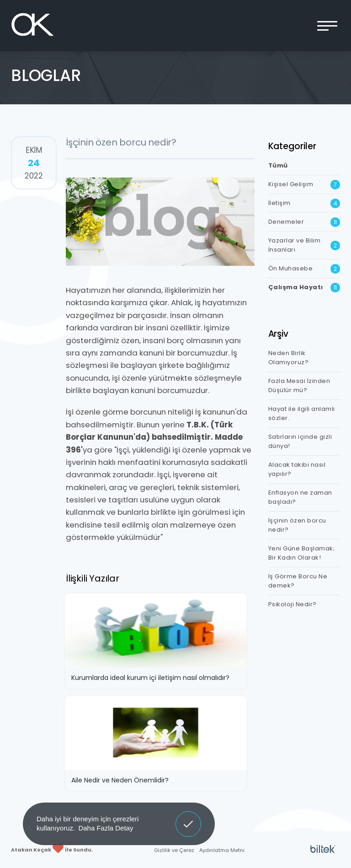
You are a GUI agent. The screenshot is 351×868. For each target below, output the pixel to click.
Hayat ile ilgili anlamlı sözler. (302, 413)
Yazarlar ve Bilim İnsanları (304, 245)
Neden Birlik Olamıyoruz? (289, 358)
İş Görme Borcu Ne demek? (298, 581)
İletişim (304, 203)
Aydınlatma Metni (222, 850)
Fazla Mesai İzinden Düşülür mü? (299, 385)
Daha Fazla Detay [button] (106, 828)
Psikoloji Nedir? (292, 604)
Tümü (278, 165)
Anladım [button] (189, 817)
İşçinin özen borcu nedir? (297, 525)
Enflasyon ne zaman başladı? (300, 497)
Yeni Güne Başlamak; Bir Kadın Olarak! (302, 553)
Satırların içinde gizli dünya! (300, 441)
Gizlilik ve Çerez (174, 850)
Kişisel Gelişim (304, 185)
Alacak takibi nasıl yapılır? (297, 469)
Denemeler (304, 222)
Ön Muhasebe (304, 269)
